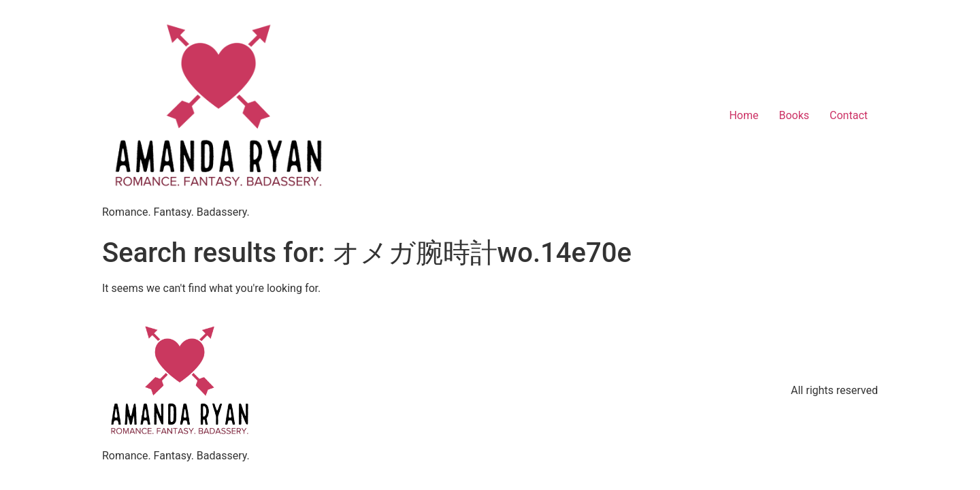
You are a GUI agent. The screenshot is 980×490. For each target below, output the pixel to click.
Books (794, 115)
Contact (849, 115)
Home (744, 115)
